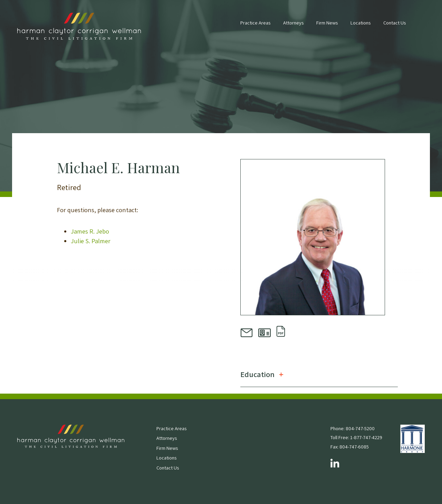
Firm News (327, 23)
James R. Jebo (90, 231)
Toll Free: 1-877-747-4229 (356, 437)
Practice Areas (255, 23)
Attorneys (293, 23)
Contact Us (395, 23)
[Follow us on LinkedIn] (335, 464)
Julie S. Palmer (91, 241)
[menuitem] (255, 26)
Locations (361, 23)
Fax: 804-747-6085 (350, 447)
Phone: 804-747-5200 (353, 428)
